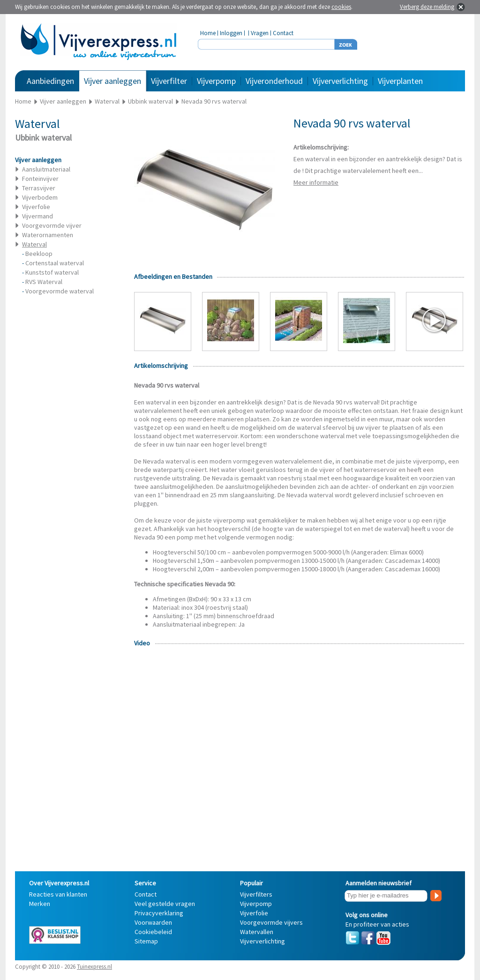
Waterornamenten (48, 235)
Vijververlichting (340, 81)
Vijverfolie (36, 207)
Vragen (260, 33)
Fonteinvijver (40, 179)
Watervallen (257, 932)
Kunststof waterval (52, 272)
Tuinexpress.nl (94, 967)
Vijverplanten (400, 81)
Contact (283, 33)
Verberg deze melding (427, 7)
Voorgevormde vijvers (271, 922)
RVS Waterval (44, 282)
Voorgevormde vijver (52, 225)
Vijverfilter (169, 81)
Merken (40, 904)
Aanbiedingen (50, 81)
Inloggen (231, 33)
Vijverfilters (256, 894)
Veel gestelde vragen (165, 904)
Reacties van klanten (58, 894)
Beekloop (39, 254)
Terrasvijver (39, 188)
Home (208, 33)
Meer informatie (316, 182)
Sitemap (146, 941)
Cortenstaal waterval (55, 263)
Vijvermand (37, 216)
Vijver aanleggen (112, 81)
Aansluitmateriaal (46, 169)
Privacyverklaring (159, 913)
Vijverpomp (216, 81)
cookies (341, 7)
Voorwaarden (153, 922)
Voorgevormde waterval (60, 291)
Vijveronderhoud (274, 81)
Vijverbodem (40, 197)
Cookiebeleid (153, 932)
